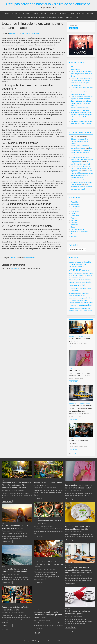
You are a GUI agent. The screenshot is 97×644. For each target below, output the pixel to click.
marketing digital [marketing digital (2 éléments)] (85, 294)
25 (71, 631)
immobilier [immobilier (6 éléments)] (82, 285)
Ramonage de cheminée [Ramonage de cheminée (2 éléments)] (83, 300)
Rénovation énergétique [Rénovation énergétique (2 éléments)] (75, 303)
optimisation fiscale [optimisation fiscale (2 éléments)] (86, 296)
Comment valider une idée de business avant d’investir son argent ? (81, 103)
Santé (20, 17)
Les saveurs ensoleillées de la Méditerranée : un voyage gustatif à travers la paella (48, 615)
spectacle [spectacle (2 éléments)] (79, 305)
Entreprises (63, 13)
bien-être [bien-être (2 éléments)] (71, 273)
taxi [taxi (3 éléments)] (86, 308)
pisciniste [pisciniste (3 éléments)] (89, 298)
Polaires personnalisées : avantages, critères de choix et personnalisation (81, 182)
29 (39, 633)
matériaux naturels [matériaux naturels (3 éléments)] (75, 296)
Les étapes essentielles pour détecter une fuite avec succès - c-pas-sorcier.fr (82, 169)
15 (7, 630)
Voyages (69, 17)
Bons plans (44, 13)
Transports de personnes (47, 17)
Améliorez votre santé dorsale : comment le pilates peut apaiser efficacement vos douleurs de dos (79, 570)
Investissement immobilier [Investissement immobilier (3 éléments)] (78, 288)
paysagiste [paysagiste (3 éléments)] (81, 298)
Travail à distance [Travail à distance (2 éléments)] (83, 311)
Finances (72, 13)
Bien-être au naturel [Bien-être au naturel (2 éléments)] (78, 273)
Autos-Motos (27, 13)
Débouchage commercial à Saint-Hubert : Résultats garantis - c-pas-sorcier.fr (82, 159)
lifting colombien (30, 258)
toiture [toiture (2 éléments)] (89, 308)
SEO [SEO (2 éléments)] (75, 305)
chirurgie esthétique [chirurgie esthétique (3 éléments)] (79, 275)
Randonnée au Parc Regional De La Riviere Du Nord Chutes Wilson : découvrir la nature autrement (16, 485)
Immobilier (81, 13)
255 (75, 454)
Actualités (7, 13)
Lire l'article (74, 347)
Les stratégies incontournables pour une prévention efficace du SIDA (82, 74)
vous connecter (15, 269)
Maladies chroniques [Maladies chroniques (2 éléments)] (83, 291)
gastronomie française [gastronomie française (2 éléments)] (81, 282)
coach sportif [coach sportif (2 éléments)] (89, 275)
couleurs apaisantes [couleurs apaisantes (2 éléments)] (74, 278)
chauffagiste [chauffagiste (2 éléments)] (85, 273)
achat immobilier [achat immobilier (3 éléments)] (80, 262)
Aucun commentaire (32, 33)
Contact (77, 17)
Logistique (90, 13)
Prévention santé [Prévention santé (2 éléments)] (73, 300)
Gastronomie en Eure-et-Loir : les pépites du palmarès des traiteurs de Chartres (48, 564)
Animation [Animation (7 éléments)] (75, 270)
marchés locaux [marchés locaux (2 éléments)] (78, 294)
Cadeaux (53, 13)
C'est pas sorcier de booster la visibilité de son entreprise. (49, 4)
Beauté (36, 13)
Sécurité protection (30, 17)
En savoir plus (7, 501)
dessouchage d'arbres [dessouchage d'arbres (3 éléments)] (77, 280)
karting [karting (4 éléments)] (75, 291)
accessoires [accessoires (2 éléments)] (72, 262)
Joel (23, 33)
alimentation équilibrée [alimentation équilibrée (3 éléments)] (77, 267)
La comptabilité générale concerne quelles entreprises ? (82, 187)
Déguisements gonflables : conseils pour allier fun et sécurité (80, 141)
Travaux (61, 17)
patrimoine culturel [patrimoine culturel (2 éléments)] (73, 298)
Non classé (75, 225)
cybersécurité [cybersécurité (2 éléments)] (82, 278)
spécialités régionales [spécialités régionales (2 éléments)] (80, 308)
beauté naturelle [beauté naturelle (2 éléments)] (86, 270)
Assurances (16, 13)
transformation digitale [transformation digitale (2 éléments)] (74, 311)
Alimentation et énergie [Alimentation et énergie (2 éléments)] (81, 264)
